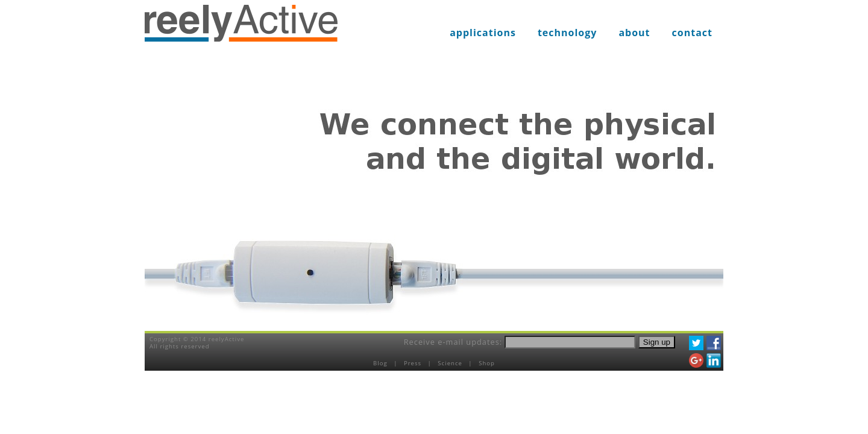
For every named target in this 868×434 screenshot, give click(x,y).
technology (568, 33)
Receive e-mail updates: (453, 342)
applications (483, 33)
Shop (487, 363)
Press (414, 363)
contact (692, 33)
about (634, 33)
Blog (381, 363)
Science (451, 363)
